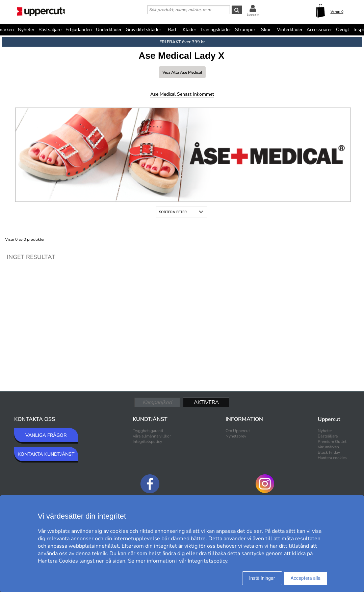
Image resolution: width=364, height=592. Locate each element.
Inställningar (262, 578)
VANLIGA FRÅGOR (46, 435)
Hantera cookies (332, 458)
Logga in (253, 15)
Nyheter (26, 30)
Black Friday (329, 452)
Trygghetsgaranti (148, 431)
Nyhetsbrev (236, 436)
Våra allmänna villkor (152, 436)
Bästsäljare (50, 30)
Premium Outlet (332, 442)
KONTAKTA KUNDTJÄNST (46, 454)
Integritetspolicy (147, 442)
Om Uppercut (238, 431)
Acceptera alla (306, 578)
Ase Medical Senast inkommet (182, 94)
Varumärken (328, 447)
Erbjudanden (79, 30)
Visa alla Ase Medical (182, 72)
